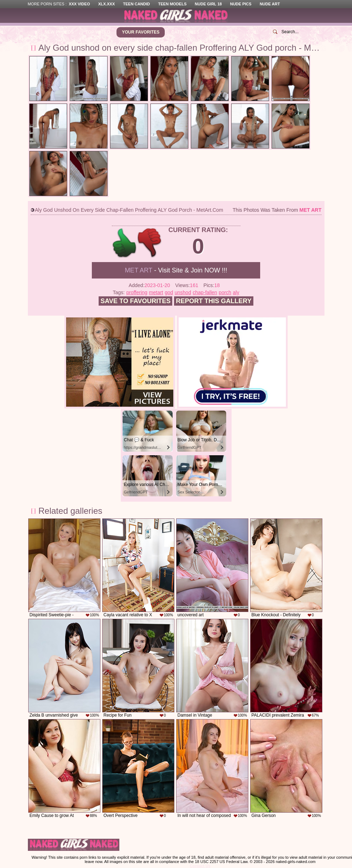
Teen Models (172, 4)
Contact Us (200, 866)
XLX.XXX (106, 4)
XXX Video (79, 4)
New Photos (59, 32)
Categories (185, 32)
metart (156, 292)
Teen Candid (136, 4)
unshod (183, 292)
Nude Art (270, 4)
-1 (150, 243)
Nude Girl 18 (208, 4)
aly (236, 292)
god (169, 292)
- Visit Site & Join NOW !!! (176, 270)
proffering (137, 292)
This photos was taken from (277, 210)
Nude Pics (241, 4)
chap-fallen (205, 292)
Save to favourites (135, 301)
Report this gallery (214, 301)
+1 (125, 243)
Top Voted (98, 32)
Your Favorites (141, 32)
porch (225, 292)
